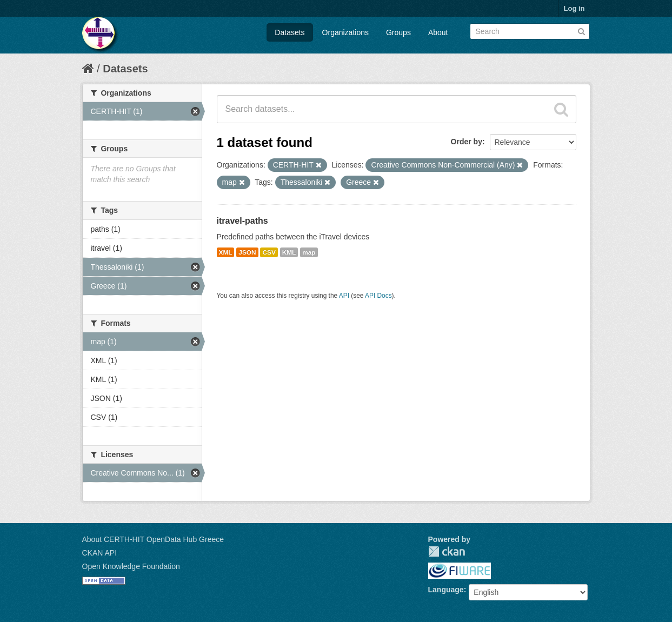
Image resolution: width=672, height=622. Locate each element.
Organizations (345, 32)
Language (446, 590)
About (438, 32)
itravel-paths (242, 221)
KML (289, 252)
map (309, 252)
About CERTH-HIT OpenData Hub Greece (153, 539)
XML (226, 252)
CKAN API (100, 553)
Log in (574, 8)
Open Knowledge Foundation (131, 566)
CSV (269, 252)
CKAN (447, 551)
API (344, 296)
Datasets (290, 32)
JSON (247, 252)
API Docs (378, 296)
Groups (398, 32)
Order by (467, 142)
